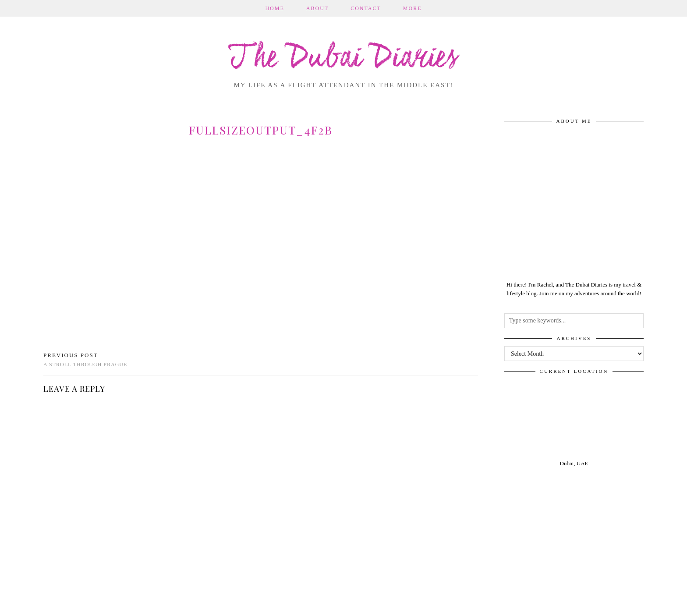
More (413, 8)
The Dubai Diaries (344, 59)
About (317, 8)
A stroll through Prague (85, 360)
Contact (366, 8)
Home (274, 8)
